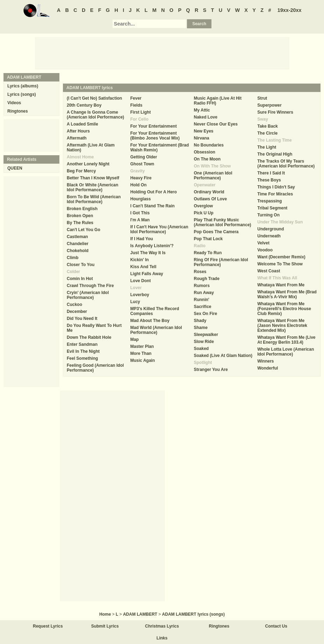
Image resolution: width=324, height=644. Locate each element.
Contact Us (276, 626)
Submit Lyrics (105, 626)
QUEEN (15, 168)
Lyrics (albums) (23, 86)
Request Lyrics (48, 626)
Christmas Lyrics (162, 626)
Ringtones (18, 111)
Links (162, 638)
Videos (14, 103)
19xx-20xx (290, 10)
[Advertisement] (162, 53)
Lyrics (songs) (22, 94)
